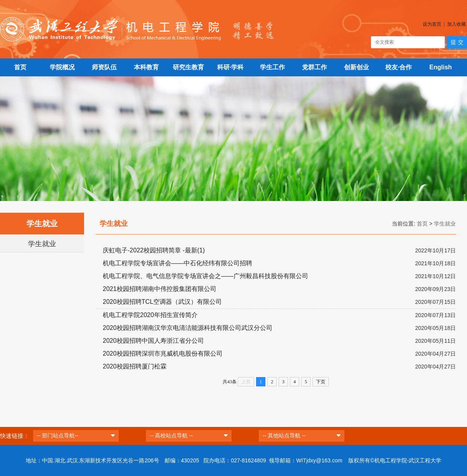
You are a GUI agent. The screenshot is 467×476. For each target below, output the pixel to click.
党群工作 (314, 67)
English (441, 67)
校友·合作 (399, 67)
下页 (321, 382)
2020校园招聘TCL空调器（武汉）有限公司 (162, 302)
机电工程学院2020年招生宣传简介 (150, 315)
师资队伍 (104, 67)
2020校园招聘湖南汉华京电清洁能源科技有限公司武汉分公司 (188, 328)
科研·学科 (230, 67)
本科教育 (146, 67)
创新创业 (356, 67)
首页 (20, 67)
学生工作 (272, 67)
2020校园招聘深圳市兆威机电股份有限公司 (163, 353)
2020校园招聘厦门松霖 (135, 366)
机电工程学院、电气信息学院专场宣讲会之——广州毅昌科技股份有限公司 (205, 276)
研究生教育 (188, 67)
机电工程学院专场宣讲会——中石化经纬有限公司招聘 (177, 263)
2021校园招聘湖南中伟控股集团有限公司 (160, 289)
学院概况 (62, 67)
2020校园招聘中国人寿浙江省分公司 (153, 341)
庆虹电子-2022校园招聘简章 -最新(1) (154, 250)
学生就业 (42, 244)
